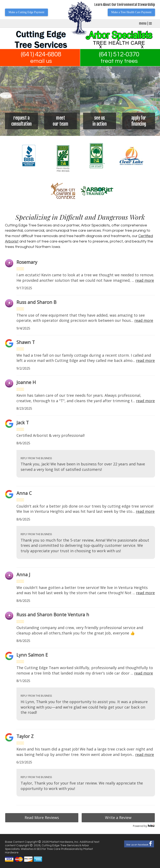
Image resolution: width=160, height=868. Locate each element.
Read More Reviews (42, 817)
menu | (145, 23)
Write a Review (118, 817)
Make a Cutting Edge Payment (26, 12)
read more (145, 280)
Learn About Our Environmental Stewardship (125, 5)
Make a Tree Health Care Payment (131, 12)
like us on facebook (139, 844)
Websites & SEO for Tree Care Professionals (50, 849)
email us (41, 61)
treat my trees (119, 61)
